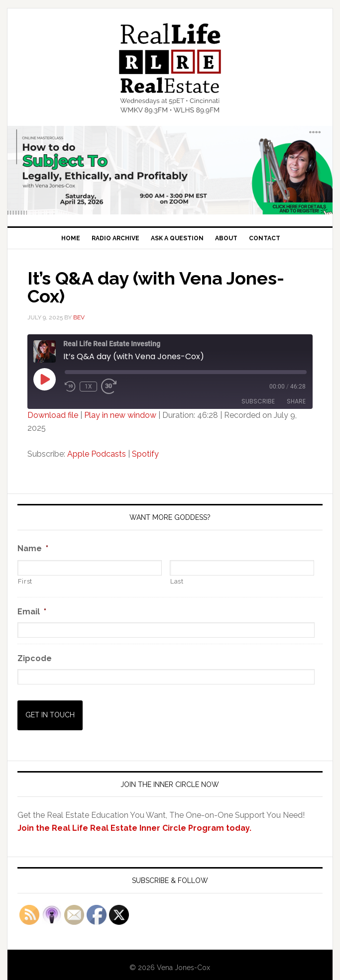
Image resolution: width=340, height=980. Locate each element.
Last (177, 581)
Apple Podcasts (97, 454)
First (25, 581)
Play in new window (120, 415)
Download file (53, 415)
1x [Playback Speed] (88, 387)
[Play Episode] (44, 379)
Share (296, 401)
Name (33, 548)
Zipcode (35, 658)
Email (32, 612)
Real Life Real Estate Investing (170, 68)
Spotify (145, 454)
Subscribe (258, 401)
